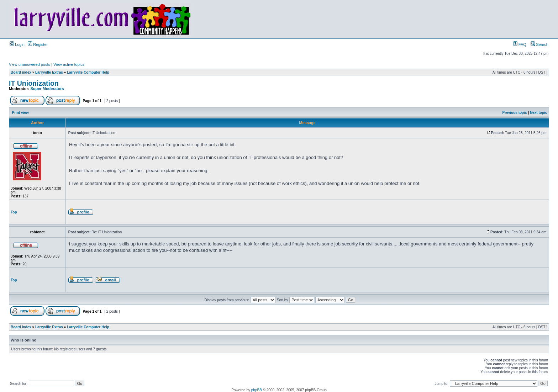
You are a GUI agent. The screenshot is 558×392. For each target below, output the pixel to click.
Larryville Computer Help (88, 72)
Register (38, 44)
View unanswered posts (30, 64)
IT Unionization (34, 83)
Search (539, 44)
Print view (20, 113)
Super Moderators (47, 89)
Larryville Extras (49, 72)
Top (14, 212)
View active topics (69, 64)
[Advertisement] (180, 212)
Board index (21, 72)
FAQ (520, 44)
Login (17, 44)
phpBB (257, 390)
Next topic (538, 113)
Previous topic (515, 113)
